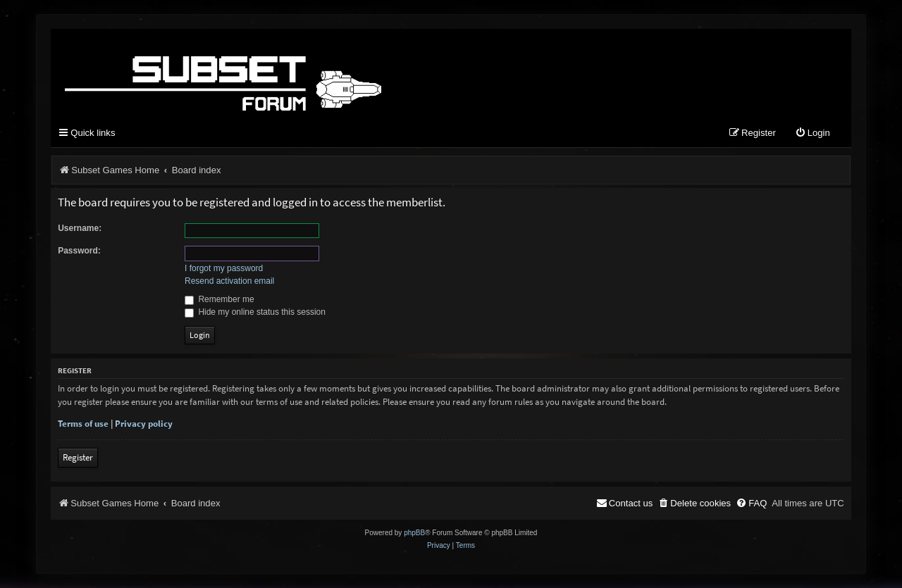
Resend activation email (229, 281)
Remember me (220, 299)
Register (78, 457)
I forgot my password (224, 268)
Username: (80, 228)
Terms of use (83, 424)
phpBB (414, 533)
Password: (79, 251)
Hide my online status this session (255, 312)
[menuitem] (813, 133)
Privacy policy (144, 424)
